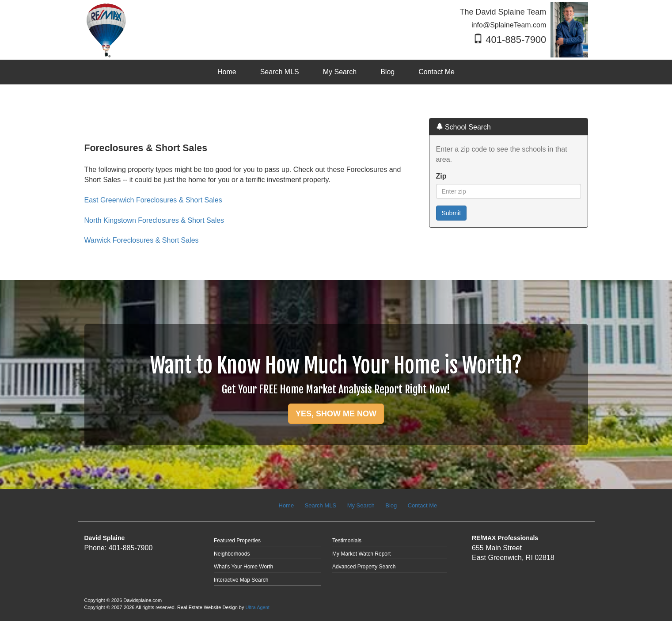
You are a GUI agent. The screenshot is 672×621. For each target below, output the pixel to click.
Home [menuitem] (227, 72)
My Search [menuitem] (340, 72)
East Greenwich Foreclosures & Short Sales (153, 200)
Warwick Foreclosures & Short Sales (142, 240)
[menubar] (336, 72)
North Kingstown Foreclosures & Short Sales (154, 220)
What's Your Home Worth (243, 567)
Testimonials (347, 541)
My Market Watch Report (361, 554)
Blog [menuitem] (387, 72)
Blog (391, 505)
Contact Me (422, 505)
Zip (441, 176)
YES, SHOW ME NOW (336, 414)
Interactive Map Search (241, 580)
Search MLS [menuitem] (280, 72)
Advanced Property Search (364, 567)
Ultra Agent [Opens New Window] (257, 607)
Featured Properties (237, 541)
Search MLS (321, 505)
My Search (361, 505)
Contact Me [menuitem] (437, 72)
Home (287, 505)
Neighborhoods (232, 554)
